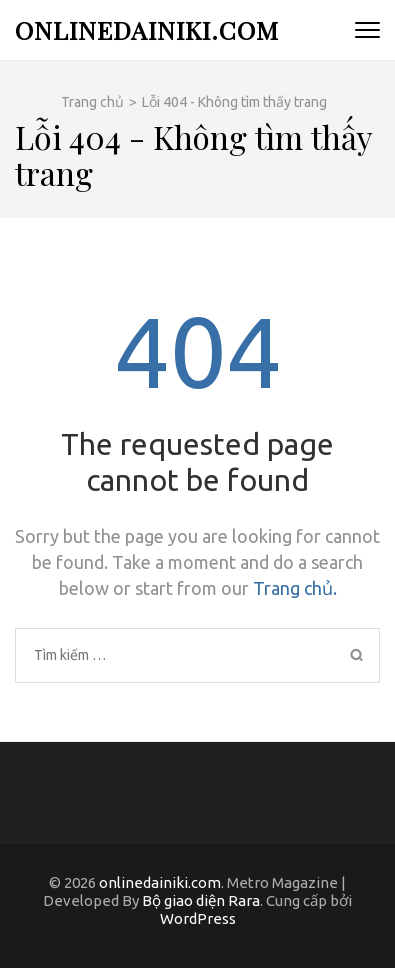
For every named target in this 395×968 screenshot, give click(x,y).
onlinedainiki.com (147, 29)
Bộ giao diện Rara (201, 900)
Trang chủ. (295, 588)
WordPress (198, 918)
